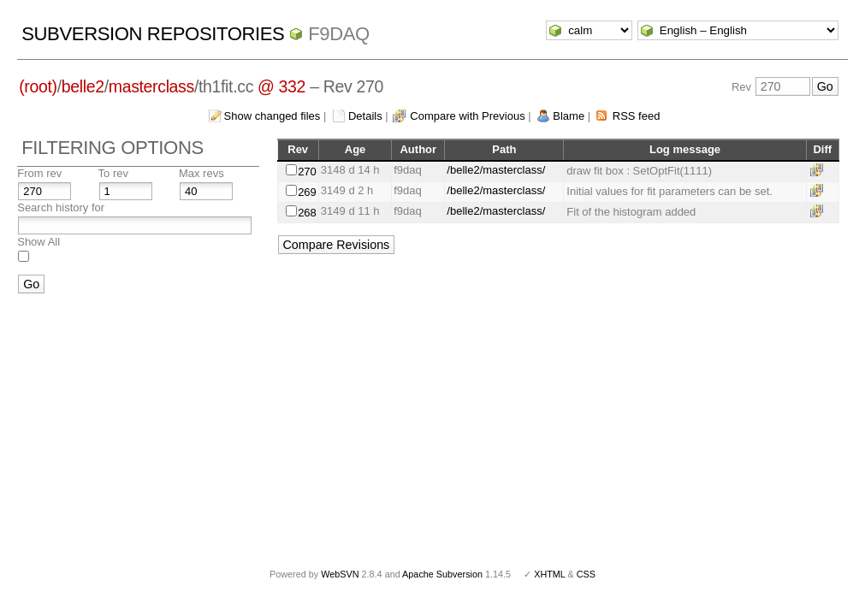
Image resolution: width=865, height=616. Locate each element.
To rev (113, 173)
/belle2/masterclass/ (496, 170)
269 (307, 192)
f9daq (339, 34)
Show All (39, 242)
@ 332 (281, 86)
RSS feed (637, 116)
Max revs (201, 173)
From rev (39, 173)
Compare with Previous (467, 116)
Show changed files (273, 116)
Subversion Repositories (153, 34)
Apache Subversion (442, 574)
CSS (586, 574)
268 (307, 213)
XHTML (549, 574)
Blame (569, 116)
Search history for (61, 207)
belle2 (83, 86)
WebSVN (340, 574)
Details (365, 116)
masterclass (151, 86)
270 (307, 172)
